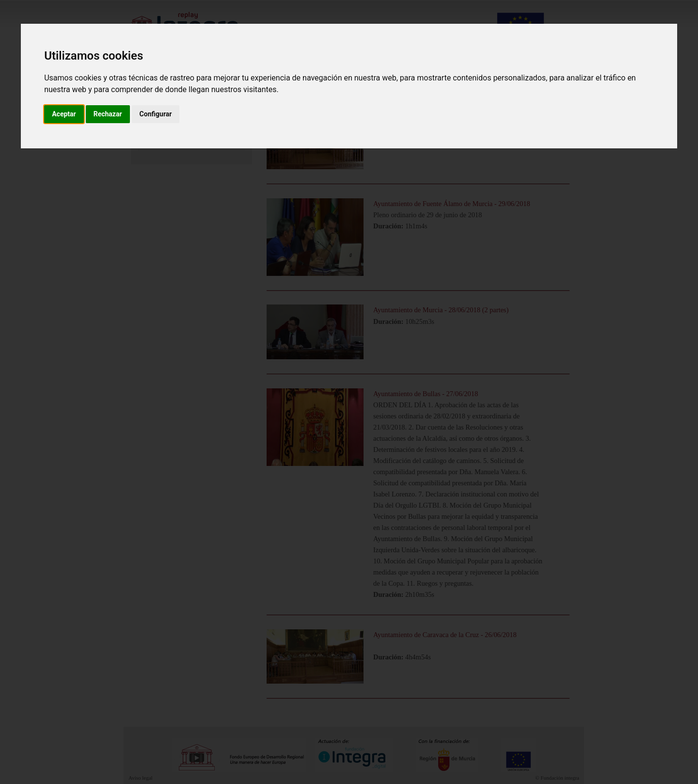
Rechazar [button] (108, 114)
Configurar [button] (156, 114)
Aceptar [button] (64, 114)
